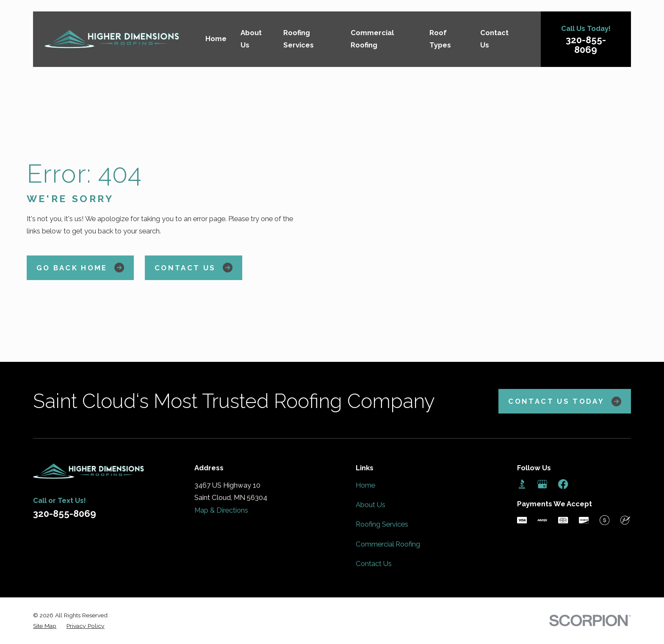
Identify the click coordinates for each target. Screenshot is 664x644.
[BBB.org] (522, 484)
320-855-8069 (586, 45)
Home (365, 485)
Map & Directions (221, 510)
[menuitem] (45, 626)
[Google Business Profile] (542, 484)
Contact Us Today (564, 401)
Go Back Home (80, 268)
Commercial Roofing (388, 544)
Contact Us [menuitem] (494, 39)
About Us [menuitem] (251, 39)
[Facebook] (563, 484)
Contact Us (194, 268)
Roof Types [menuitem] (440, 39)
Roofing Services (382, 524)
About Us (371, 505)
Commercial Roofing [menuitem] (372, 39)
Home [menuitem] (216, 39)
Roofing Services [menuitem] (299, 39)
